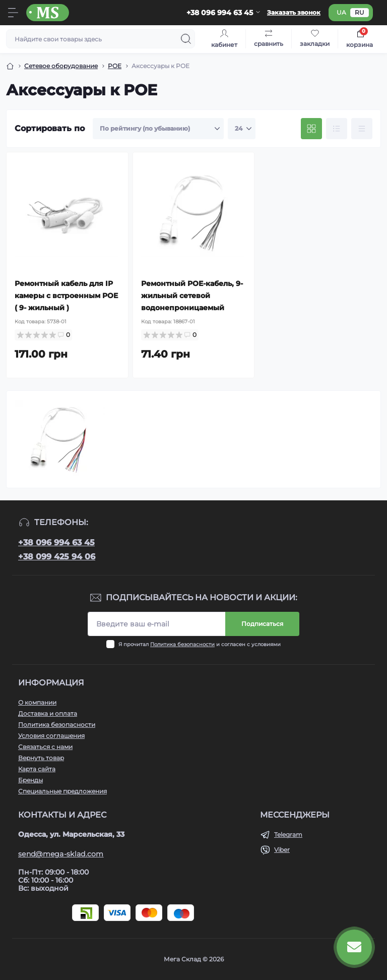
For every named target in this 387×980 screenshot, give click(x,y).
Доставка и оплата (48, 713)
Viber (282, 850)
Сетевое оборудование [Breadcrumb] (61, 66)
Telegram (288, 834)
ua (341, 12)
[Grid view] (311, 129)
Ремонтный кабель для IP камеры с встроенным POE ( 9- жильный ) (66, 296)
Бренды (30, 780)
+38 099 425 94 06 (57, 557)
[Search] (186, 39)
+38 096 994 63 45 (56, 542)
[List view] (337, 129)
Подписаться (262, 624)
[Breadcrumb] (10, 66)
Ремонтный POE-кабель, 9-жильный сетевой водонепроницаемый (192, 296)
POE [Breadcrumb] (115, 66)
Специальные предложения (62, 791)
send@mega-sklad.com (61, 854)
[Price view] (362, 129)
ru (360, 12)
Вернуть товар (41, 758)
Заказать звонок (294, 12)
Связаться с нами (45, 747)
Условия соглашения (51, 736)
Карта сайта (37, 769)
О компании (37, 702)
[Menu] (13, 13)
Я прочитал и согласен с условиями (200, 644)
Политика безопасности (182, 644)
